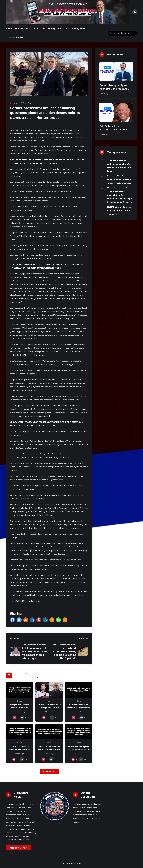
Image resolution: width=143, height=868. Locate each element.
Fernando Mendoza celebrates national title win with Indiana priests (119, 179)
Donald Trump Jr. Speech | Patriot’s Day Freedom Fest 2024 (115, 89)
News (15, 103)
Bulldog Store (78, 29)
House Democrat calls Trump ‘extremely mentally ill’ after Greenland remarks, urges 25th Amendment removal (120, 195)
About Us (63, 29)
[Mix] (52, 620)
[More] (65, 620)
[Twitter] (19, 620)
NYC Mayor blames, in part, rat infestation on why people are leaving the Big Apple (65, 651)
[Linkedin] (32, 620)
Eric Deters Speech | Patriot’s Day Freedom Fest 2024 (113, 130)
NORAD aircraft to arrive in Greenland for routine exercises (79, 708)
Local (35, 29)
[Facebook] (12, 620)
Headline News (22, 29)
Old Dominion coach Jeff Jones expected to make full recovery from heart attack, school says (35, 651)
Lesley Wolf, (43, 147)
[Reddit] (26, 620)
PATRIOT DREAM (14, 38)
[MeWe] (45, 620)
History (51, 29)
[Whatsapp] (58, 620)
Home (9, 29)
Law (43, 29)
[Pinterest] (39, 620)
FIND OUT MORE (19, 848)
